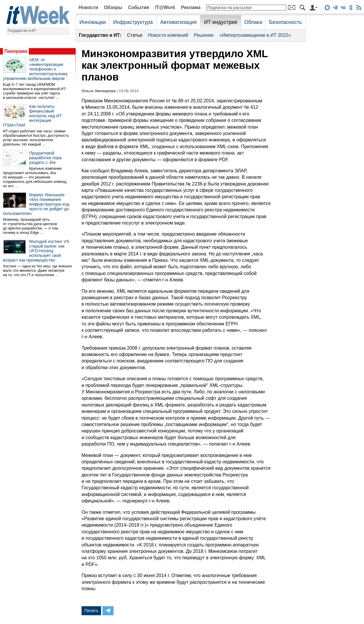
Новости (88, 7)
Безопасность (285, 22)
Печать (91, 611)
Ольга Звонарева (99, 91)
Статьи (135, 35)
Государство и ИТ (22, 31)
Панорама (16, 51)
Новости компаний (168, 35)
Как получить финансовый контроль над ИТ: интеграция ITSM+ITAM (33, 116)
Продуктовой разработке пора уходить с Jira (45, 158)
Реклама (191, 7)
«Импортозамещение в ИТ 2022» (255, 35)
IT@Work (165, 7)
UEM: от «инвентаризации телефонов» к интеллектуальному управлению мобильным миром (35, 69)
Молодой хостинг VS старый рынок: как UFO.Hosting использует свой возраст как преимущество (36, 251)
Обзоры (113, 7)
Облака (253, 22)
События (139, 7)
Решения (204, 35)
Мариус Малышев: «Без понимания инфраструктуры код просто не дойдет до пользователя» (36, 204)
